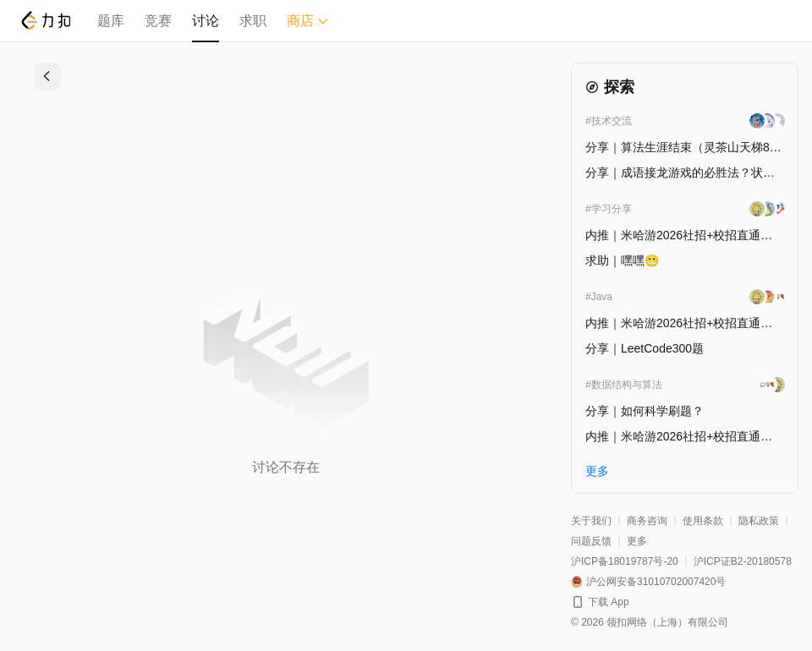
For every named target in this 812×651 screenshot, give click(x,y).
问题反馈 (591, 541)
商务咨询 (647, 521)
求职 (253, 21)
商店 (308, 21)
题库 (111, 21)
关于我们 (591, 521)
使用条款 (703, 521)
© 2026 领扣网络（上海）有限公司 (650, 622)
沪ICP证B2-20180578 (743, 561)
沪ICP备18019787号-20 (625, 561)
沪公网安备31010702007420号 (656, 582)
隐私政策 (759, 521)
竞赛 (158, 21)
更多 (637, 541)
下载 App (609, 602)
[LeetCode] (45, 20)
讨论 (206, 21)
